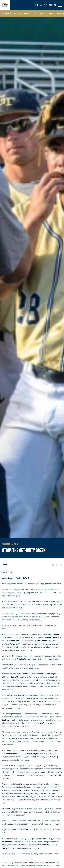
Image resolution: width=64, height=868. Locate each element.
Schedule (17, 14)
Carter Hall (31, 821)
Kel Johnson (7, 842)
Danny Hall (19, 608)
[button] (37, 5)
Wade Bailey (24, 793)
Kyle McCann (14, 641)
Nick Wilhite (42, 641)
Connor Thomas (43, 674)
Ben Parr (43, 723)
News (42, 14)
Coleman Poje (22, 830)
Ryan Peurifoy (19, 845)
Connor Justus (8, 787)
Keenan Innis (7, 848)
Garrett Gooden (17, 677)
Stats (35, 14)
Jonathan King (52, 757)
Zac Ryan (6, 720)
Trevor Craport (22, 797)
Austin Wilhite (53, 634)
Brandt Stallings (45, 845)
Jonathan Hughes (9, 754)
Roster (27, 14)
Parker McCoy (16, 644)
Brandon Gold (22, 659)
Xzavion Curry (51, 638)
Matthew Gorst (55, 659)
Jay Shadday (27, 674)
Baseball (6, 13)
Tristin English (33, 754)
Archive (50, 14)
